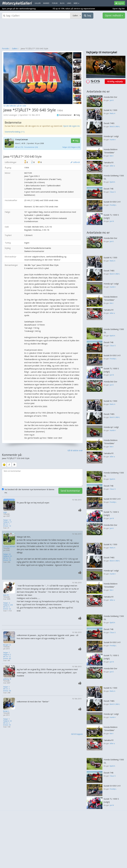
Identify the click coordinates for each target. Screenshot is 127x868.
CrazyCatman (22, 139)
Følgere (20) (75, 147)
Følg (75, 141)
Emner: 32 (7, 609)
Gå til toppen (77, 734)
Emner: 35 (7, 725)
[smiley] (4, 465)
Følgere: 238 (8, 605)
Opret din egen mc (71, 126)
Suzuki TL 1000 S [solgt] (111, 216)
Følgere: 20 (8, 556)
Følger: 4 (7, 603)
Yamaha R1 (109, 162)
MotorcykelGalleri (17, 3)
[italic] (9, 465)
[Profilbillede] (9, 505)
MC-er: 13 (7, 657)
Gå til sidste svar (75, 450)
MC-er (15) (19, 147)
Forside (5, 48)
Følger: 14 (7, 520)
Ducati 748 (109, 189)
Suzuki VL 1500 (110, 110)
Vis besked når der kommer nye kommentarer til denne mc (28, 491)
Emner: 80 (7, 659)
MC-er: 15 (7, 558)
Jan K (112, 100)
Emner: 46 (7, 691)
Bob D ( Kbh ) (115, 126)
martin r (113, 140)
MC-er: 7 (6, 524)
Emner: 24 (7, 560)
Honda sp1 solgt (111, 136)
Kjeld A (112, 182)
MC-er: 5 (6, 607)
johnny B (7, 679)
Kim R (6, 595)
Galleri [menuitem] (38, 3)
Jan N (112, 221)
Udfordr (75, 162)
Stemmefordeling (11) (15, 132)
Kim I (112, 156)
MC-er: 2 (6, 689)
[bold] (14, 465)
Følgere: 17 (8, 522)
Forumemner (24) (31, 147)
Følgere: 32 (8, 721)
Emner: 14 (7, 526)
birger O (7, 645)
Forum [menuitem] (55, 3)
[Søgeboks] (36, 16)
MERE (76, 3)
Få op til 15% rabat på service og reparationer (74, 9)
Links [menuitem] (69, 3)
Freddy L (113, 205)
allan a (112, 166)
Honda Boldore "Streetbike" (111, 151)
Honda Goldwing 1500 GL (114, 177)
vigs (5, 512)
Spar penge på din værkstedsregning (19, 9)
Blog (62, 3)
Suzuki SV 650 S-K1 (112, 202)
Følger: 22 (7, 554)
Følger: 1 (7, 687)
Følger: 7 (7, 653)
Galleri (15, 48)
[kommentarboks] (42, 478)
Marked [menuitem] (46, 3)
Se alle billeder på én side (15, 106)
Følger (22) (66, 147)
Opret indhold (114, 15)
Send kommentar (70, 491)
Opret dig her (119, 9)
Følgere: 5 (7, 655)
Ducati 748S (109, 123)
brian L (6, 711)
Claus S (113, 192)
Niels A (113, 113)
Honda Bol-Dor (111, 97)
